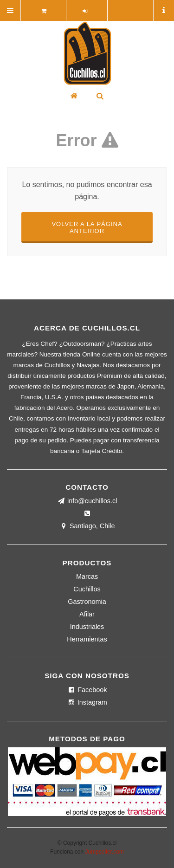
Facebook (87, 690)
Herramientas (87, 639)
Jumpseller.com (105, 852)
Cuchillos (87, 589)
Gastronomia (87, 602)
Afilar (87, 614)
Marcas (87, 577)
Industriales (87, 627)
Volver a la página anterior (87, 227)
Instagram (87, 702)
